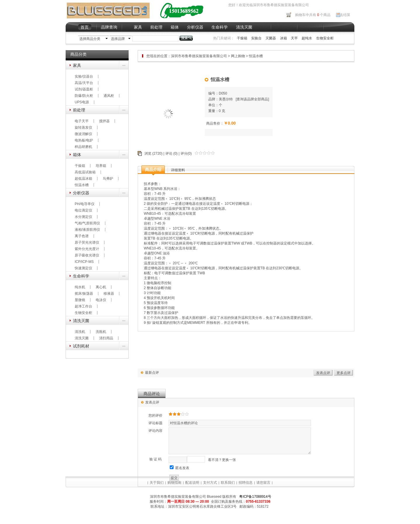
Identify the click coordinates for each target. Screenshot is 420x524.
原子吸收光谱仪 (87, 255)
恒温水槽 (82, 185)
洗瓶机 (101, 332)
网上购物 (238, 56)
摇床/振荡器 (84, 294)
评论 (169, 153)
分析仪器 (195, 27)
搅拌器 (104, 121)
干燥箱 (242, 38)
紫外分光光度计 (87, 249)
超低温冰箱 (83, 179)
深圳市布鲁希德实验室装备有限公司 (199, 56)
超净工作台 (83, 306)
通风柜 (109, 96)
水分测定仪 (83, 217)
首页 (85, 27)
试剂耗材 (81, 346)
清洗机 (80, 332)
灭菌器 (271, 38)
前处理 (156, 27)
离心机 (101, 287)
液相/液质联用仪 (87, 230)
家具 (138, 27)
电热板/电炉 (84, 140)
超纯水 (307, 38)
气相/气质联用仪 (87, 223)
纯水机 (80, 287)
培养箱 (101, 166)
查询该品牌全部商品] (253, 99)
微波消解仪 (83, 134)
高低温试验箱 (85, 172)
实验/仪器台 (84, 76)
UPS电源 (82, 102)
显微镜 (80, 300)
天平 (294, 38)
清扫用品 (106, 338)
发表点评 (323, 373)
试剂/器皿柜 (84, 89)
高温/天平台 (84, 83)
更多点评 (344, 373)
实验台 (256, 38)
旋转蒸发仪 (83, 127)
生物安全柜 (325, 38)
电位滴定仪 (83, 210)
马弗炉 (108, 179)
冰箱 (283, 38)
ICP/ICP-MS (84, 262)
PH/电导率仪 (85, 204)
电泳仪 (101, 300)
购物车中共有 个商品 (313, 15)
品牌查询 (109, 27)
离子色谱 (82, 236)
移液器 (109, 294)
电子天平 (82, 121)
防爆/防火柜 (84, 96)
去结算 (345, 15)
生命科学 (220, 27)
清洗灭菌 (244, 27)
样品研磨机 (83, 147)
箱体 (175, 27)
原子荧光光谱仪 (87, 242)
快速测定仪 (83, 268)
